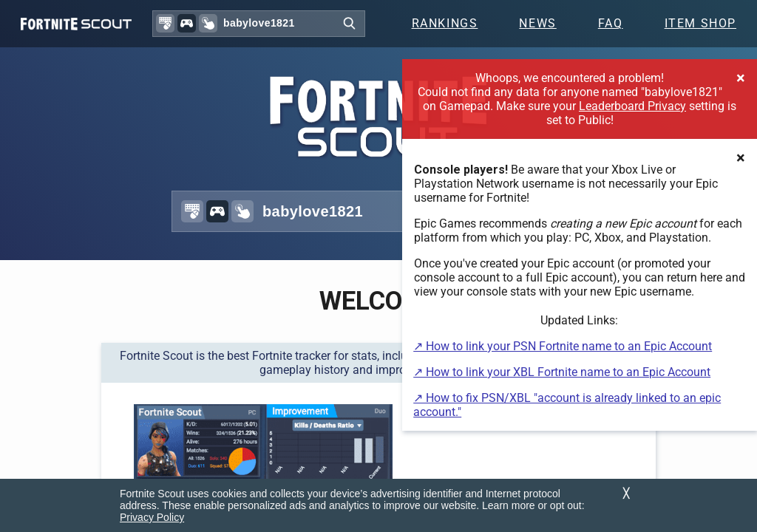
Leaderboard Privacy (632, 106)
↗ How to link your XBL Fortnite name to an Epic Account (562, 372)
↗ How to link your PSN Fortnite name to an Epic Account (563, 346)
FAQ (611, 23)
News (537, 23)
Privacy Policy (152, 517)
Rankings (445, 23)
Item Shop (700, 23)
